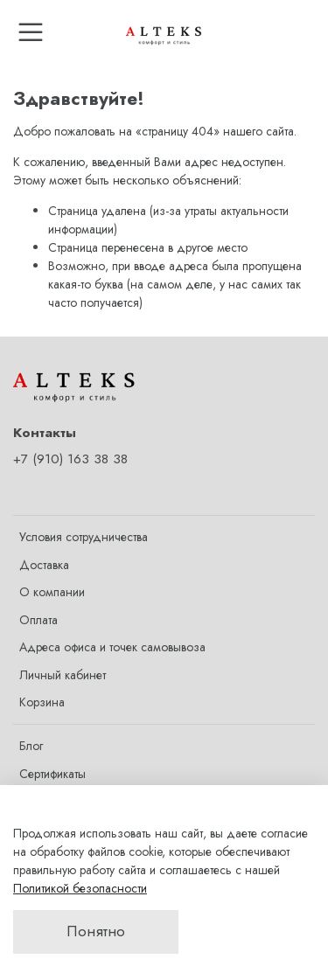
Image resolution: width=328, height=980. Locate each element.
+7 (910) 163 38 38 (70, 459)
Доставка (44, 565)
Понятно (96, 931)
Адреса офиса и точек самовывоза (112, 647)
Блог (31, 746)
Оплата (38, 620)
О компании (52, 592)
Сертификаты (52, 774)
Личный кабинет (63, 675)
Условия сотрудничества (84, 537)
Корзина (42, 702)
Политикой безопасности (80, 888)
